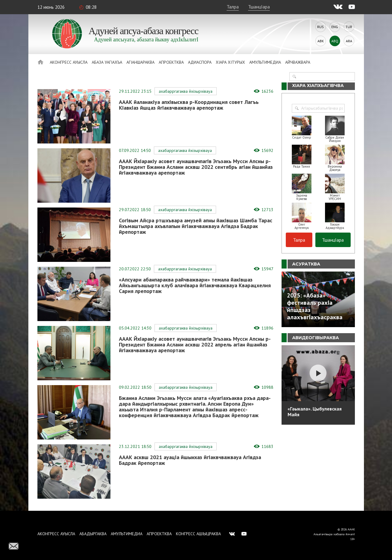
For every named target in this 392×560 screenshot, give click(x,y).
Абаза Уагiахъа (107, 62)
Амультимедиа (265, 62)
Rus (320, 27)
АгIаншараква (140, 62)
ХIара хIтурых (230, 62)
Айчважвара (298, 62)
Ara (349, 41)
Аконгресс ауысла (69, 62)
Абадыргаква (93, 534)
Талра (233, 7)
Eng (335, 27)
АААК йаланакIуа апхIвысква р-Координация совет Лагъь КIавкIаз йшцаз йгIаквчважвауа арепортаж (189, 105)
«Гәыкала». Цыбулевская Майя (315, 412)
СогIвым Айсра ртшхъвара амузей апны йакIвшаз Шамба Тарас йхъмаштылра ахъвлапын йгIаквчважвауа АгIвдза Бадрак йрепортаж (196, 226)
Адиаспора (200, 62)
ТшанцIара (259, 7)
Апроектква (171, 62)
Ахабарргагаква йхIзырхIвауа (186, 91)
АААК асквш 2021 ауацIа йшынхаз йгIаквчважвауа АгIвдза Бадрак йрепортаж (190, 460)
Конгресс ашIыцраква (198, 534)
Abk (321, 41)
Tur (349, 27)
